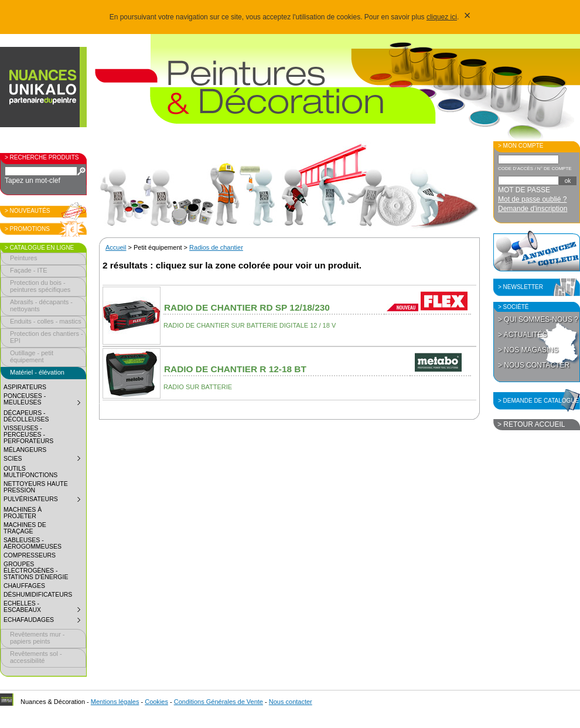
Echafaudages (45, 621)
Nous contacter (291, 702)
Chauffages (24, 586)
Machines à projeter (23, 513)
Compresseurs (30, 555)
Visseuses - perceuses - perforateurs (28, 435)
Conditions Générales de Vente (219, 702)
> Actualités (523, 335)
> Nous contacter (534, 365)
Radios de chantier (216, 247)
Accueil (116, 247)
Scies (45, 460)
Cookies (156, 702)
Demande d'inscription (533, 209)
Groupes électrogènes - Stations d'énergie (36, 571)
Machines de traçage (25, 528)
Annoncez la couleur (537, 251)
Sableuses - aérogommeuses (33, 543)
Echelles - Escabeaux (45, 608)
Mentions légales (115, 702)
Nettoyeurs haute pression (36, 487)
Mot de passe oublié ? (532, 199)
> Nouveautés (28, 211)
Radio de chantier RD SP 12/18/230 (247, 307)
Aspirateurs (25, 387)
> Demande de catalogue (538, 401)
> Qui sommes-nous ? (538, 319)
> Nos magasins (528, 350)
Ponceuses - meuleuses (45, 401)
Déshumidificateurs (38, 595)
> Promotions (27, 229)
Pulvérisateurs (45, 501)
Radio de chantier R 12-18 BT (235, 369)
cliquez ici (442, 17)
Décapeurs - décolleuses (26, 416)
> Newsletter (521, 287)
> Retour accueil (531, 424)
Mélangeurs (25, 450)
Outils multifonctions (30, 472)
